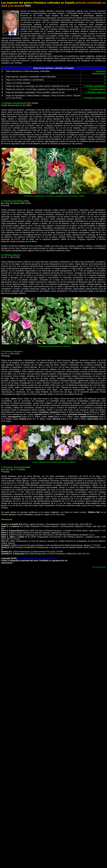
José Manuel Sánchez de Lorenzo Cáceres (37, 558)
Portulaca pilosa (11, 255)
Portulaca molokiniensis (15, 103)
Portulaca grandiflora (13, 201)
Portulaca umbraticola (14, 467)
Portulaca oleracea (12, 351)
